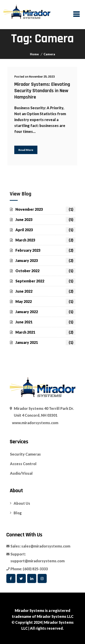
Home (34, 54)
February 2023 (45, 250)
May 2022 (45, 302)
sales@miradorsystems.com (46, 546)
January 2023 (45, 261)
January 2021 (45, 342)
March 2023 (45, 240)
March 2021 (45, 332)
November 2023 (45, 209)
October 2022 (45, 271)
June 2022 (45, 291)
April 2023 (45, 230)
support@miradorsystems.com (38, 561)
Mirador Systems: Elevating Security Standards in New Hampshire (42, 91)
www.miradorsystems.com (35, 423)
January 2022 (45, 312)
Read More (26, 150)
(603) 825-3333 (35, 569)
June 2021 (45, 322)
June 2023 (45, 220)
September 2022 (45, 281)
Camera (49, 54)
